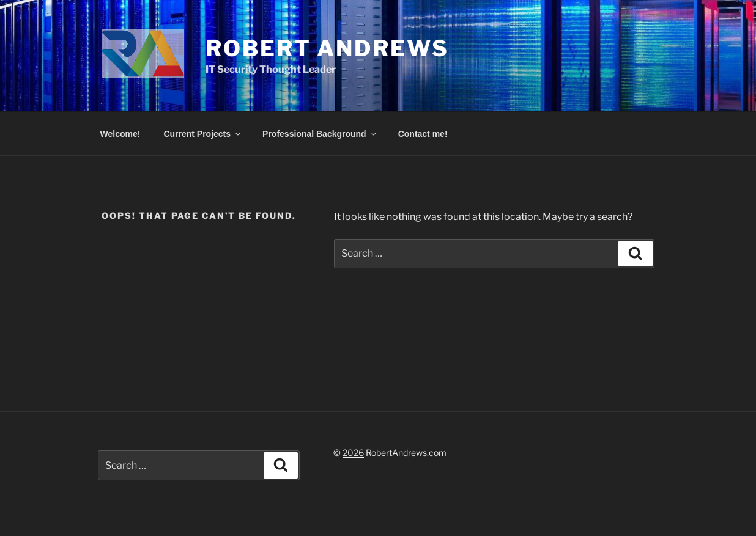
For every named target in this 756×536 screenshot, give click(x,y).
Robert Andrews (327, 48)
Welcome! (120, 134)
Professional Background (320, 134)
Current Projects (203, 134)
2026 (353, 453)
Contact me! (423, 134)
